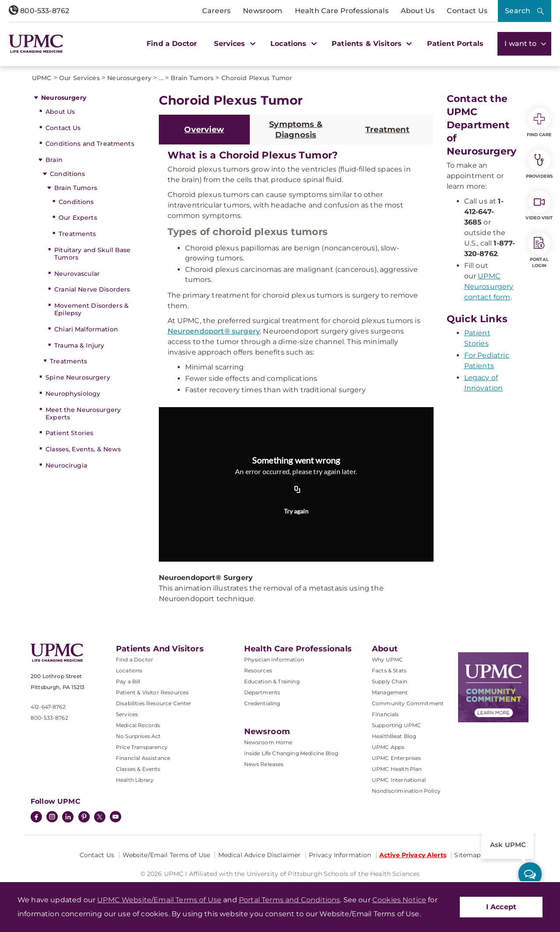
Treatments (77, 234)
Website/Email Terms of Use (166, 855)
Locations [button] (292, 44)
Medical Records (138, 725)
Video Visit (539, 206)
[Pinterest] (84, 818)
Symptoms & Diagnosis (296, 130)
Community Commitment (408, 703)
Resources (258, 670)
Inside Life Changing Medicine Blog (291, 753)
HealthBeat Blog (394, 736)
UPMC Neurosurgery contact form (489, 287)
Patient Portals (455, 44)
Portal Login (539, 250)
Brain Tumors (76, 188)
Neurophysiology (73, 394)
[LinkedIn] (68, 818)
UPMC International (399, 780)
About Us (418, 11)
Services (127, 714)
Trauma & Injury (79, 345)
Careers (216, 11)
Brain (54, 160)
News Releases (264, 764)
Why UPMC (387, 659)
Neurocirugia (66, 465)
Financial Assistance (143, 758)
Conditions (67, 174)
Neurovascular (77, 274)
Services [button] (234, 44)
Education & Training (272, 681)
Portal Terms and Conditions (289, 900)
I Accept (501, 907)
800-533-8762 (39, 11)
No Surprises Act (138, 736)
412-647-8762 (48, 707)
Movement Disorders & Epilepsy (91, 309)
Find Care (539, 123)
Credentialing (262, 703)
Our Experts (78, 218)
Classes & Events (138, 769)
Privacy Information (340, 855)
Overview (204, 130)
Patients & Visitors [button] (371, 44)
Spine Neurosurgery (78, 377)
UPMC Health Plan (397, 769)
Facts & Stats (389, 670)
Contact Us (467, 11)
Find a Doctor (172, 44)
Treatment (387, 130)
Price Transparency (142, 747)
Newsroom (262, 11)
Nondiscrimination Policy (406, 791)
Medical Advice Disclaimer (260, 855)
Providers (539, 164)
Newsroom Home (268, 742)
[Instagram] (52, 818)
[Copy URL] (297, 490)
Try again (296, 511)
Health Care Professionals (342, 11)
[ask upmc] (530, 874)
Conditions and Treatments (90, 144)
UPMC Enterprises (397, 758)
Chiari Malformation (86, 329)
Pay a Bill (128, 681)
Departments (262, 692)
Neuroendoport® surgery (214, 331)
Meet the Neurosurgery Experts (83, 413)
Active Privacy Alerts (413, 855)
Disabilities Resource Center (154, 703)
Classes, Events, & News (83, 449)
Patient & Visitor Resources (152, 692)
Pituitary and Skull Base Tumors (92, 254)
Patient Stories (69, 433)
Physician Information (274, 659)
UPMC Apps (388, 747)
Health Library (135, 780)
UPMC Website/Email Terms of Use (159, 900)
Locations (129, 670)
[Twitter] (100, 817)
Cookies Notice (399, 900)
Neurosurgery (64, 98)
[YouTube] (115, 818)
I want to (524, 44)
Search (518, 11)
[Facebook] (36, 818)
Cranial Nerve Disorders (92, 289)
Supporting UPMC (396, 725)
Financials (385, 714)
